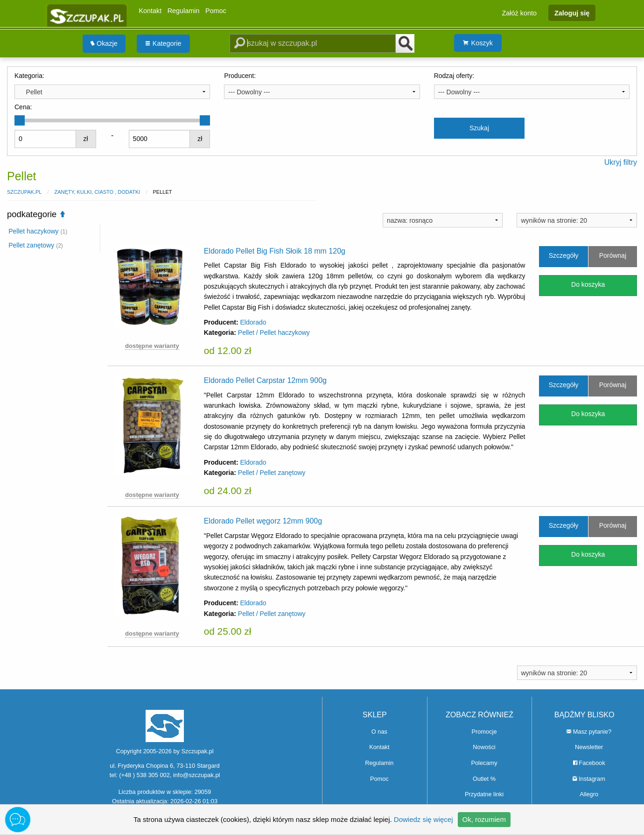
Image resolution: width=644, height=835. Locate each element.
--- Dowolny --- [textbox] (249, 92)
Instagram (589, 779)
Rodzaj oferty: (454, 76)
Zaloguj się (572, 13)
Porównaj (613, 255)
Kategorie (164, 43)
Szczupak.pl (24, 192)
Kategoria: (29, 76)
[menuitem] (104, 44)
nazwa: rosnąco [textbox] (410, 220)
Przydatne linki (484, 794)
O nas (379, 732)
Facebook (589, 763)
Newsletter (589, 747)
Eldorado (253, 322)
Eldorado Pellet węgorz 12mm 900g (263, 521)
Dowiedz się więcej (423, 819)
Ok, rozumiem (484, 819)
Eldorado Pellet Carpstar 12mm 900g (265, 380)
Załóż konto (519, 13)
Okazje (104, 43)
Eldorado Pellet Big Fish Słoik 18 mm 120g (275, 251)
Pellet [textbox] (31, 92)
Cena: (23, 107)
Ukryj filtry (621, 162)
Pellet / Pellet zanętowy (272, 473)
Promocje (484, 732)
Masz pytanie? (589, 732)
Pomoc (216, 11)
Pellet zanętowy (36, 245)
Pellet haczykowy (38, 231)
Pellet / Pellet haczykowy (274, 333)
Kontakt (150, 11)
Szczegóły (564, 255)
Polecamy (484, 763)
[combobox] (112, 92)
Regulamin (184, 11)
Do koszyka (588, 284)
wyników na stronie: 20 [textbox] (554, 220)
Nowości (484, 747)
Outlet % (484, 779)
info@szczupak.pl (196, 775)
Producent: (240, 76)
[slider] (20, 120)
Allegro (589, 794)
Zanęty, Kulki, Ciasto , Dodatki (97, 192)
